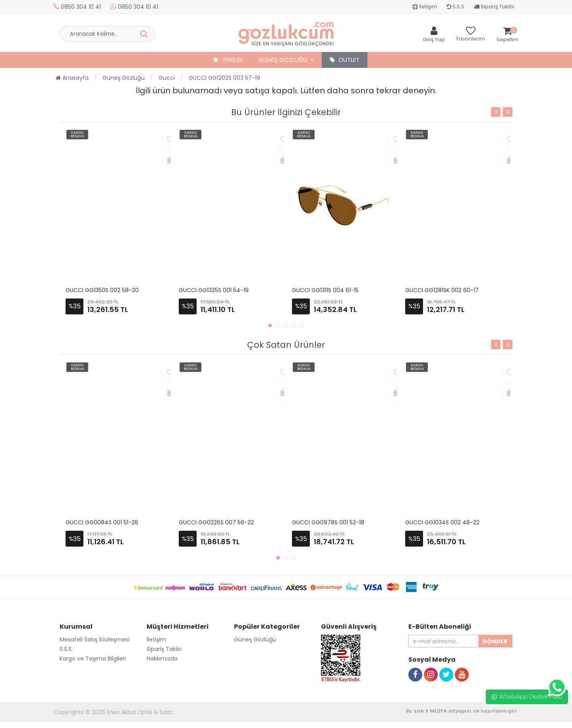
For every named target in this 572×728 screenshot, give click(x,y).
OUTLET (345, 60)
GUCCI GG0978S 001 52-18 (328, 522)
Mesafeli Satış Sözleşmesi (95, 639)
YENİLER (228, 60)
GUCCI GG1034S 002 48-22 (442, 522)
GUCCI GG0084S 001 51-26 (102, 522)
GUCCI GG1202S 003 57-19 (224, 78)
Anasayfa (72, 78)
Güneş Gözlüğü (283, 60)
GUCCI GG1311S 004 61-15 (325, 290)
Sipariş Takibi (494, 7)
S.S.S (455, 7)
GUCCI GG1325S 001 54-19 (214, 290)
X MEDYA (436, 711)
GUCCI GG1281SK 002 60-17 (442, 290)
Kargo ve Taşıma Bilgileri (93, 659)
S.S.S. (66, 649)
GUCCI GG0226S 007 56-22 (216, 522)
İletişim (425, 7)
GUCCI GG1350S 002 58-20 (102, 290)
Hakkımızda (162, 659)
